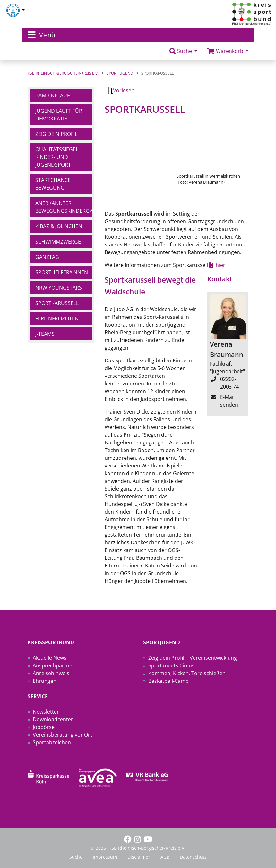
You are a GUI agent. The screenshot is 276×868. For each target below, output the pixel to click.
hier (220, 265)
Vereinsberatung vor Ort (62, 735)
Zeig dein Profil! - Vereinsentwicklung (193, 658)
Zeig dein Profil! (57, 134)
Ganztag (47, 257)
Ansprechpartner (54, 665)
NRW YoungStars (59, 288)
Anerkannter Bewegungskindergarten (64, 207)
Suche (76, 857)
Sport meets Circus (171, 665)
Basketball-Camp (168, 681)
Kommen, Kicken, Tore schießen (187, 673)
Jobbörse (44, 727)
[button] (183, 51)
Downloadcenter (53, 719)
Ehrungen (45, 681)
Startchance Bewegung (53, 184)
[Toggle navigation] (138, 35)
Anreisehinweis (51, 673)
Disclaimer (139, 857)
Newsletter (46, 712)
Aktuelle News (50, 658)
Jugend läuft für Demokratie (59, 115)
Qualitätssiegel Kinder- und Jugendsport (57, 157)
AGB (165, 857)
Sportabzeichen (52, 742)
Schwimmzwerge (58, 242)
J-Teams (45, 334)
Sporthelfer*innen (62, 272)
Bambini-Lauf (52, 95)
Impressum (105, 857)
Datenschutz (193, 857)
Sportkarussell (57, 303)
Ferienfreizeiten (57, 318)
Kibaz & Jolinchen (59, 226)
